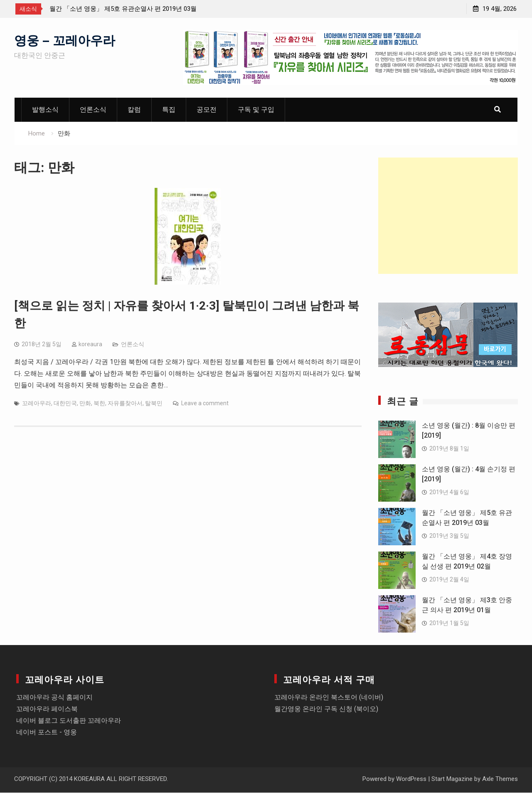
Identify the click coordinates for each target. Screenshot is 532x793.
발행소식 (45, 110)
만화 (85, 404)
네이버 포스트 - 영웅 (47, 733)
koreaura (90, 345)
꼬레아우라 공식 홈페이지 (54, 698)
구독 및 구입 (256, 110)
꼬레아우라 (37, 404)
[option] (124, 9)
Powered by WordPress (394, 779)
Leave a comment (205, 404)
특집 (169, 110)
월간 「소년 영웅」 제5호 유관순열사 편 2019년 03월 (123, 9)
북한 (99, 404)
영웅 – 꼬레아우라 (65, 40)
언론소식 (93, 110)
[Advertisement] (448, 216)
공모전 (207, 110)
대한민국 (65, 404)
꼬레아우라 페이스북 (47, 709)
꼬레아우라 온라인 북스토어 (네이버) (329, 698)
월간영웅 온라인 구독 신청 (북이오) (326, 709)
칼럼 (134, 110)
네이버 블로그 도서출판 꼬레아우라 (69, 721)
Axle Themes (500, 779)
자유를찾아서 (125, 404)
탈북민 (154, 404)
